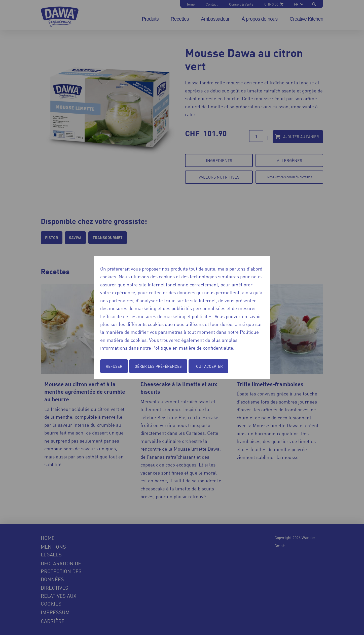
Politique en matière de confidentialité (193, 347)
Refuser (114, 366)
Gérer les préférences (158, 366)
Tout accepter (208, 366)
